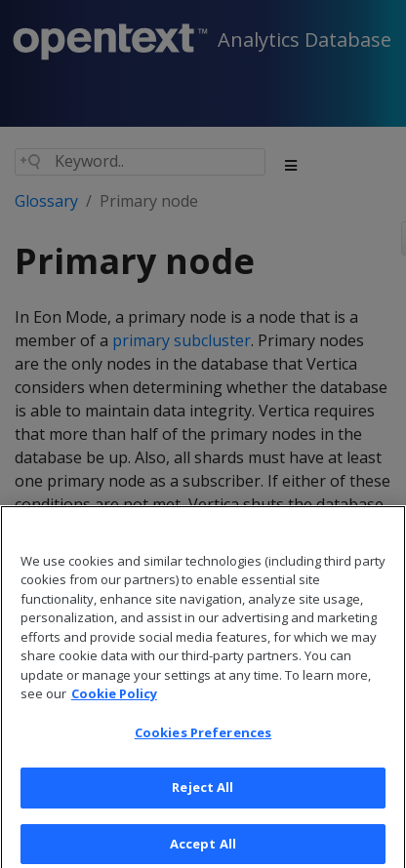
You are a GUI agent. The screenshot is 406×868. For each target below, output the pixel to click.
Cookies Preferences (203, 742)
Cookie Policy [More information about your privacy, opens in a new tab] (114, 703)
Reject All (203, 798)
